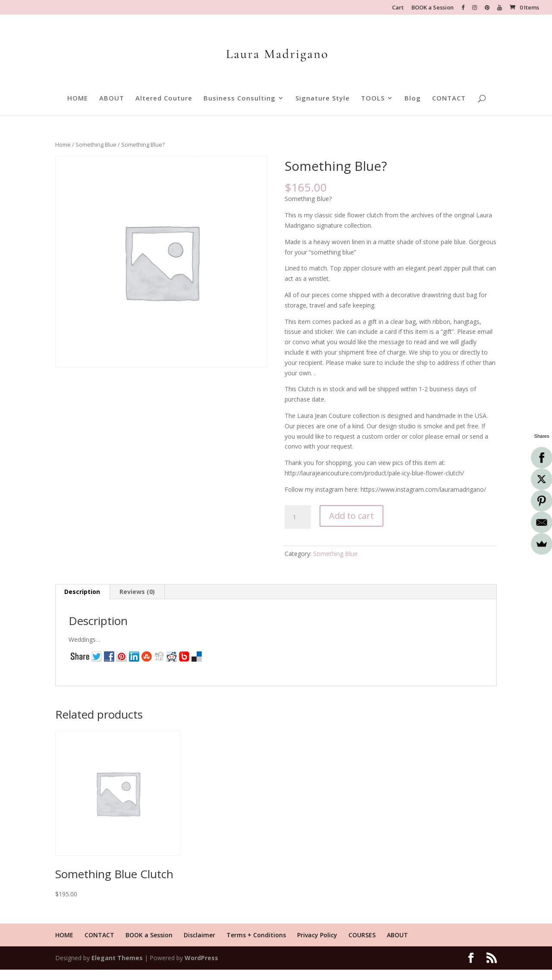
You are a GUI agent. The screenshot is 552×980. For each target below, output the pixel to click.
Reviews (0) (137, 592)
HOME (78, 99)
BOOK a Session (433, 8)
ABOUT (112, 99)
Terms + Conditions (256, 935)
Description (82, 592)
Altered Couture (164, 99)
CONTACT (449, 99)
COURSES (362, 935)
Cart (398, 8)
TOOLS (373, 99)
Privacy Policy (317, 935)
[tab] (82, 592)
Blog (413, 99)
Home (63, 144)
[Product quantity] (298, 517)
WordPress (201, 958)
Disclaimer (199, 935)
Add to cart (351, 516)
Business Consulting (240, 99)
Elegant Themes (117, 958)
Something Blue (96, 144)
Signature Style (323, 99)
